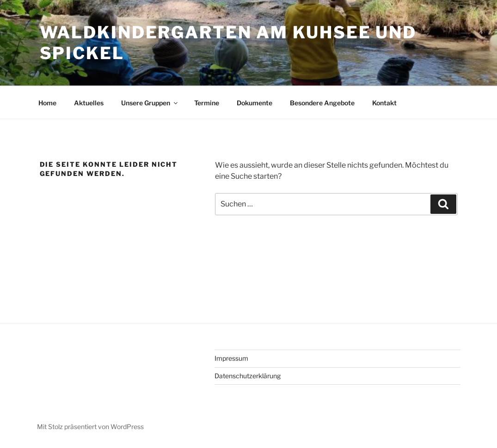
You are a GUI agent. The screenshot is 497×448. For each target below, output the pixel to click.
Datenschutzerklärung (248, 376)
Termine (207, 103)
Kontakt (384, 103)
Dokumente (255, 103)
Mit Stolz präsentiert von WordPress (90, 427)
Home (47, 103)
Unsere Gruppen (150, 103)
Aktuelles (89, 103)
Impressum (231, 358)
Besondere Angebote (322, 103)
